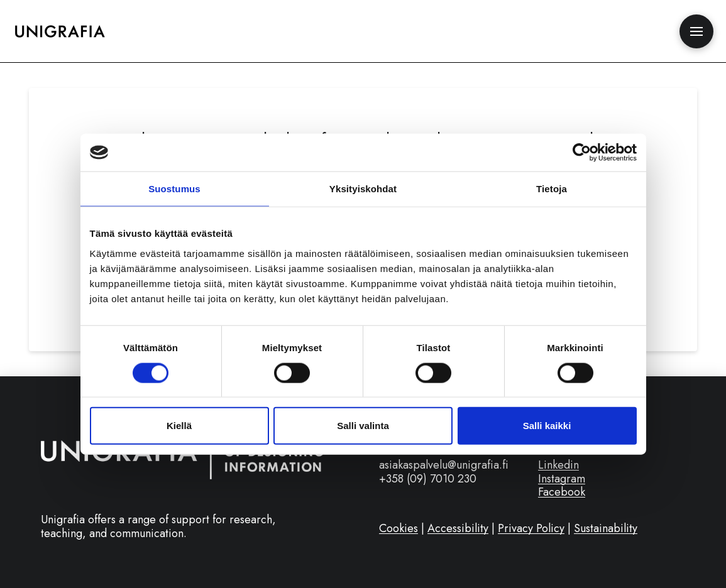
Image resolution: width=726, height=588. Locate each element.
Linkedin (558, 465)
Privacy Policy (531, 528)
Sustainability (606, 528)
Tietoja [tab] (552, 189)
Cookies (399, 528)
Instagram (562, 479)
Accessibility (458, 528)
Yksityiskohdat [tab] (363, 189)
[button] (696, 31)
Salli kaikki (547, 426)
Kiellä (179, 426)
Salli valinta (363, 426)
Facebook (562, 492)
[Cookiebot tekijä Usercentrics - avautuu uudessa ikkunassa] (582, 153)
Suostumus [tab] (174, 189)
